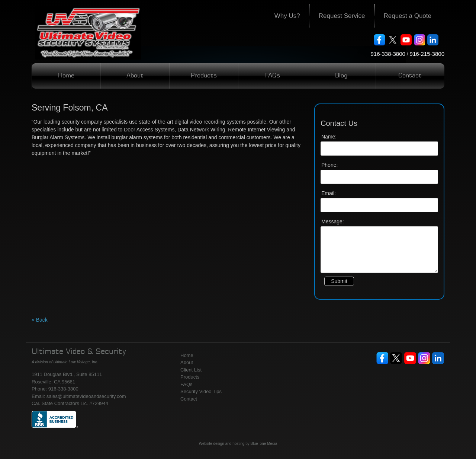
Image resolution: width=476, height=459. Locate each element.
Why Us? (287, 16)
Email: (329, 193)
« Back (40, 320)
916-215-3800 (427, 54)
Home (66, 76)
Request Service (342, 16)
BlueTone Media (264, 444)
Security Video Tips (201, 391)
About (135, 76)
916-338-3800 (388, 54)
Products (204, 76)
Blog (341, 76)
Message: (333, 221)
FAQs (273, 76)
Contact (410, 76)
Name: (329, 137)
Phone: (329, 165)
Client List (191, 370)
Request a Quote (407, 16)
